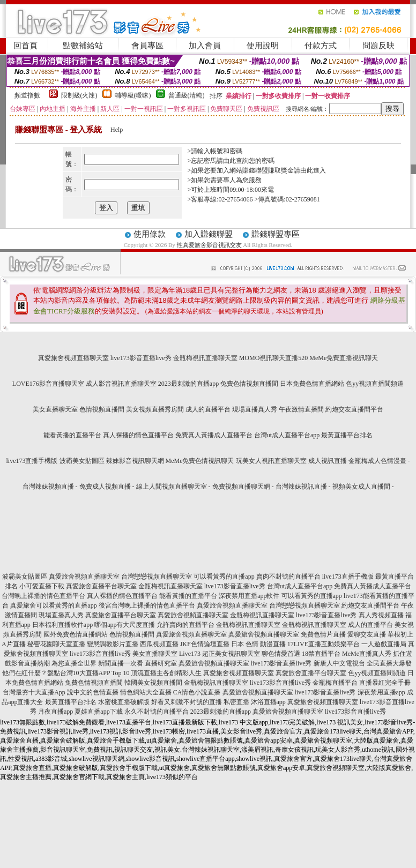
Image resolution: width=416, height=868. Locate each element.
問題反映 (378, 46)
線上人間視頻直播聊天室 (172, 487)
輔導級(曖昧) (133, 95)
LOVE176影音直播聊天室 (48, 384)
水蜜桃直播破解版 (124, 702)
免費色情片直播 (323, 634)
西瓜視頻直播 (159, 644)
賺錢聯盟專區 (276, 234)
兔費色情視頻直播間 (249, 384)
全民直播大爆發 (389, 663)
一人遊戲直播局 (384, 644)
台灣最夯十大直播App (34, 692)
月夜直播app (55, 712)
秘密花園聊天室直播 (56, 644)
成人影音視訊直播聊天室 (121, 384)
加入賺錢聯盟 (209, 234)
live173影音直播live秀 (141, 358)
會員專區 (147, 46)
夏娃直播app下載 (98, 712)
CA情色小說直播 (197, 692)
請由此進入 (310, 170)
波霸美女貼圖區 (82, 461)
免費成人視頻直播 (105, 487)
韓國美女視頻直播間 (153, 683)
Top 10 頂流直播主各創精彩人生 (157, 673)
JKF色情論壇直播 (205, 644)
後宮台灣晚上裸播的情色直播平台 (147, 605)
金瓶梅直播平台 (335, 683)
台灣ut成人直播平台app (287, 435)
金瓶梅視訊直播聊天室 (205, 358)
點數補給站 (83, 46)
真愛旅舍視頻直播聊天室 (73, 358)
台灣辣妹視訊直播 (301, 487)
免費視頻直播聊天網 (241, 487)
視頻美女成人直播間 (361, 487)
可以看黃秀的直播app (224, 577)
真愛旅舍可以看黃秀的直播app (53, 605)
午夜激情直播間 (301, 409)
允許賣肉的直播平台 (185, 625)
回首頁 (25, 46)
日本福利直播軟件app (62, 625)
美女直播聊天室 (55, 409)
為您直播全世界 (74, 663)
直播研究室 (161, 663)
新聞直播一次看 (121, 663)
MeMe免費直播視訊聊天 (344, 358)
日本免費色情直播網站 (312, 384)
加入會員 (205, 46)
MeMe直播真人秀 (367, 654)
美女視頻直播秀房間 (155, 409)
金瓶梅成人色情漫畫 (377, 461)
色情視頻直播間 (102, 409)
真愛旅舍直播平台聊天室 (101, 586)
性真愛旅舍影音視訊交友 (209, 245)
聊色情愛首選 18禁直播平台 (301, 654)
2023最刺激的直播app (188, 384)
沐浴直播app (268, 702)
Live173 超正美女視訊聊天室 (220, 654)
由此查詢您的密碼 (249, 161)
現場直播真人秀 (255, 409)
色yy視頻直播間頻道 (375, 384)
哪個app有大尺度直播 (125, 625)
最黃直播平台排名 (347, 435)
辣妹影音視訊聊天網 (135, 461)
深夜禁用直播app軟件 (249, 596)
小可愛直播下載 (42, 586)
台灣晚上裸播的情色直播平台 (43, 596)
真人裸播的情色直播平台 (138, 435)
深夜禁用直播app (381, 692)
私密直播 (236, 702)
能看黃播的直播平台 (72, 435)
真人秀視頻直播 (381, 615)
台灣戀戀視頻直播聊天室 (157, 577)
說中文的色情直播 (93, 692)
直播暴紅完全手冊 (385, 683)
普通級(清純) (187, 95)
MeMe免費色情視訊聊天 (200, 461)
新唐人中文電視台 (339, 663)
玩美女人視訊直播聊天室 (271, 461)
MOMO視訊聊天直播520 (274, 358)
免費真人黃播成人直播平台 (214, 435)
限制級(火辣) (79, 95)
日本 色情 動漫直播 (258, 644)
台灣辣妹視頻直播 (48, 487)
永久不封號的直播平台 (157, 712)
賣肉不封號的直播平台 (288, 577)
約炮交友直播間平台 (354, 409)
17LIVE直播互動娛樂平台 (324, 644)
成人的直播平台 (208, 409)
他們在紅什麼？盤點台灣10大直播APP (56, 673)
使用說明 (263, 46)
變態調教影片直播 (113, 644)
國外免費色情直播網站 (76, 634)
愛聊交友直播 (367, 634)
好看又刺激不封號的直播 (187, 702)
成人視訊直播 (328, 461)
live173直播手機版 (32, 461)
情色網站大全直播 (146, 692)
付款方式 (321, 46)
